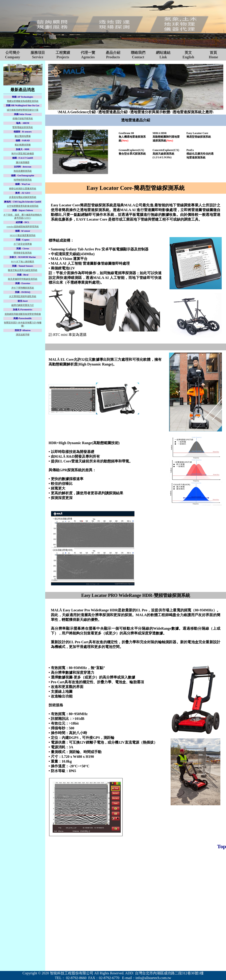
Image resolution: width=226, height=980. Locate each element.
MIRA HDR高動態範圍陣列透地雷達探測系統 (166, 137)
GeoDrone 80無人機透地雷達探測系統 (132, 137)
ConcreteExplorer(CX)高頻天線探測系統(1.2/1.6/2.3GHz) (166, 154)
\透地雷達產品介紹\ (113, 112)
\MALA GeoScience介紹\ (77, 112)
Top (222, 846)
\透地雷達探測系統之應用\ (193, 112)
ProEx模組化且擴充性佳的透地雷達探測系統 (200, 154)
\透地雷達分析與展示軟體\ (150, 112)
